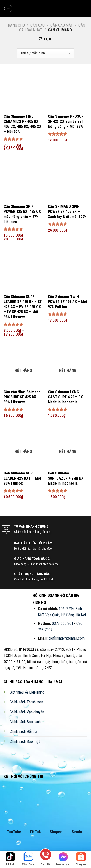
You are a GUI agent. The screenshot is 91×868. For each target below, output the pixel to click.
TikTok (35, 832)
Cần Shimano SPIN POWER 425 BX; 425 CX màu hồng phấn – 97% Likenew (22, 214)
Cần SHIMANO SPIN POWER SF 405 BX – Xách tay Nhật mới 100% (67, 212)
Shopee (56, 832)
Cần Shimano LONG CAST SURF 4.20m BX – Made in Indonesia (67, 397)
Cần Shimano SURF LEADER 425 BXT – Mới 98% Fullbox (22, 478)
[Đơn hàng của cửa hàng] (45, 53)
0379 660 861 (63, 624)
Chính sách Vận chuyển (27, 712)
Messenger (63, 859)
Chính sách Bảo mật (25, 741)
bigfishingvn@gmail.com (67, 638)
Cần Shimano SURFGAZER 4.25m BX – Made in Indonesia (67, 478)
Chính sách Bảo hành (25, 722)
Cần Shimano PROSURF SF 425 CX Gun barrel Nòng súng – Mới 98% (67, 121)
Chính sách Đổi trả (23, 732)
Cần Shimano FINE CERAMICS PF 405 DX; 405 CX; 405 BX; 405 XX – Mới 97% (22, 124)
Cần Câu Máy (62, 25)
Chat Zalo (28, 859)
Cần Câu (37, 25)
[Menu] (8, 8)
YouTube (14, 832)
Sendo (77, 832)
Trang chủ (15, 25)
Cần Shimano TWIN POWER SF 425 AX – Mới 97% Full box (67, 302)
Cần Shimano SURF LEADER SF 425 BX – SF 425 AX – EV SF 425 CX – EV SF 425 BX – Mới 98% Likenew (23, 307)
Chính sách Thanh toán (26, 702)
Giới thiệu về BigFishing (27, 692)
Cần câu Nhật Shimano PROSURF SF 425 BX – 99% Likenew (22, 397)
